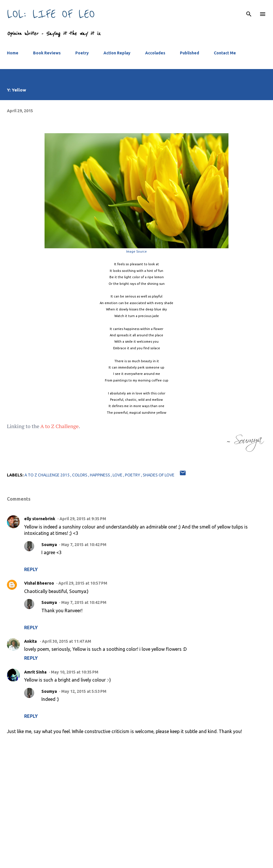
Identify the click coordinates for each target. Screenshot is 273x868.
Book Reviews (47, 53)
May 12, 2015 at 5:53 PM (84, 691)
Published (190, 53)
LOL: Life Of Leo (51, 14)
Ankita (31, 641)
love (118, 475)
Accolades (155, 53)
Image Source (136, 251)
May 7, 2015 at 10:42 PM (84, 545)
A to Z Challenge (60, 426)
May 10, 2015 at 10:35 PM (75, 672)
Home (13, 53)
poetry (133, 475)
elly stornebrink (40, 519)
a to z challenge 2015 (47, 475)
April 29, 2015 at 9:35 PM (83, 519)
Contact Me (225, 53)
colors (80, 475)
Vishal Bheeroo (39, 583)
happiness (100, 475)
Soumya (49, 545)
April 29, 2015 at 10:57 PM (83, 583)
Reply (31, 569)
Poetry (82, 53)
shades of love (159, 475)
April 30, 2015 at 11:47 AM (67, 641)
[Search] (249, 10)
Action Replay (117, 53)
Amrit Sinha (35, 672)
